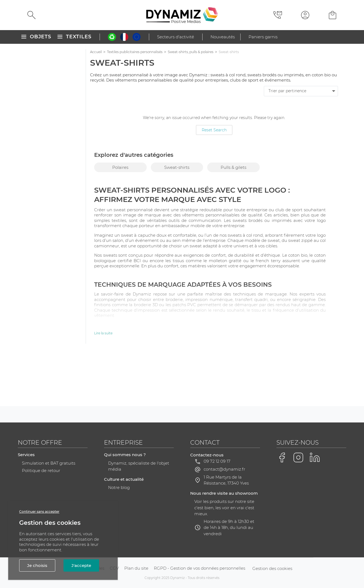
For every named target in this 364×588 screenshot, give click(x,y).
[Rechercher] (31, 15)
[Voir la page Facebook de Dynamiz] (282, 512)
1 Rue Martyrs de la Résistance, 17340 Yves (226, 535)
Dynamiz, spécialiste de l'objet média (139, 521)
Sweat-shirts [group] (177, 167)
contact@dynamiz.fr (224, 524)
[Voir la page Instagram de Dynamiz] (298, 512)
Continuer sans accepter (39, 512)
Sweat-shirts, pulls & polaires (191, 52)
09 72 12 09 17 (217, 516)
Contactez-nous (207, 510)
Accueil (96, 52)
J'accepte (81, 565)
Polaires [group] (120, 167)
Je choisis (37, 565)
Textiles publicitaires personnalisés (135, 52)
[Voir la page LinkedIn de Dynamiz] (315, 512)
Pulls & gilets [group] (233, 167)
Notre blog (119, 542)
